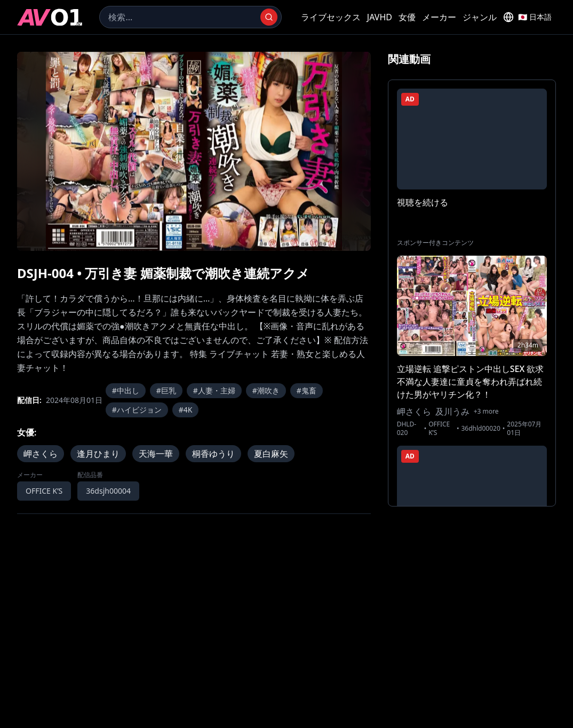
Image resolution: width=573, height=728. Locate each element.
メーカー (439, 17)
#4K (186, 410)
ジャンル (480, 17)
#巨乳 (166, 390)
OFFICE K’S (44, 491)
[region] (194, 151)
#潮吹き (266, 390)
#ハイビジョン (137, 410)
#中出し (126, 390)
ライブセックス (331, 17)
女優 (407, 17)
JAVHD (380, 17)
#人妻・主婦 (214, 390)
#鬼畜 (307, 390)
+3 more (486, 412)
